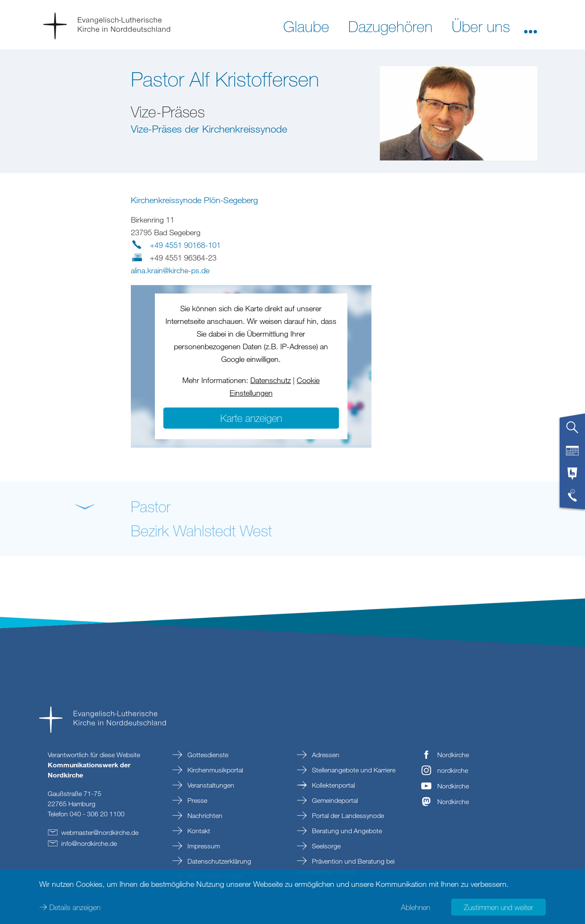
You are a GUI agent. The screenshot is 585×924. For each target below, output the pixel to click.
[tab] (572, 431)
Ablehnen (416, 907)
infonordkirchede (89, 843)
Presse (196, 800)
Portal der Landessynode (347, 815)
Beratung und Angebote (346, 831)
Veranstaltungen (210, 785)
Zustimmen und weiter (498, 907)
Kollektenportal (333, 785)
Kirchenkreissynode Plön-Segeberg (194, 200)
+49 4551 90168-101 (185, 245)
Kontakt (198, 831)
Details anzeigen (75, 907)
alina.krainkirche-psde (170, 270)
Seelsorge (325, 846)
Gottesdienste (207, 755)
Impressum (203, 846)
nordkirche (453, 770)
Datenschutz (271, 380)
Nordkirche (453, 755)
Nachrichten (204, 815)
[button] (531, 26)
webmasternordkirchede (100, 832)
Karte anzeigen (251, 418)
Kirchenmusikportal (214, 770)
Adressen (325, 755)
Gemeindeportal (334, 800)
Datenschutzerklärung (218, 861)
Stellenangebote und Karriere (353, 770)
